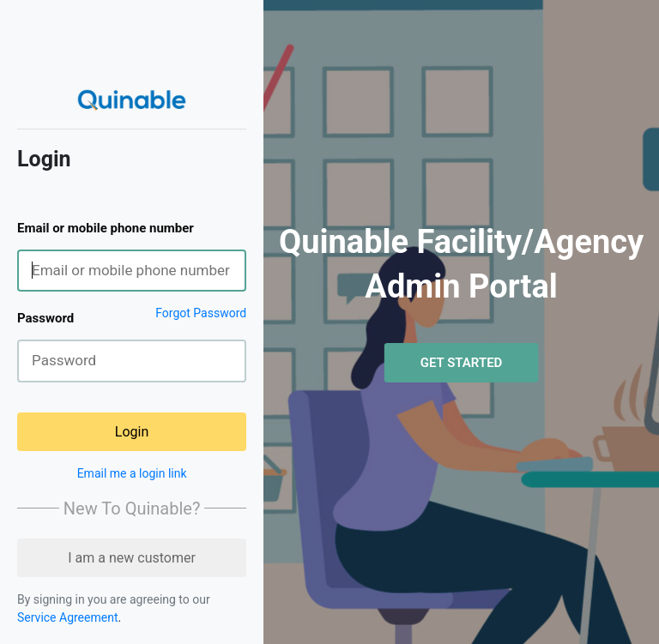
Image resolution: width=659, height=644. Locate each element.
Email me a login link (132, 473)
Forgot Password (201, 313)
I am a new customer (132, 558)
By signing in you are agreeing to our (114, 599)
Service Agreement (67, 617)
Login (132, 432)
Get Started (462, 363)
